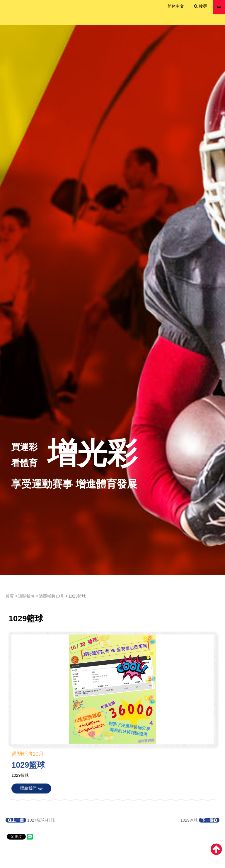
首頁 (10, 596)
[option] (112, 300)
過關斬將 (26, 596)
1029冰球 (200, 820)
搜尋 (201, 6)
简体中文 (176, 6)
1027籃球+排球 (30, 820)
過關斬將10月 (52, 596)
